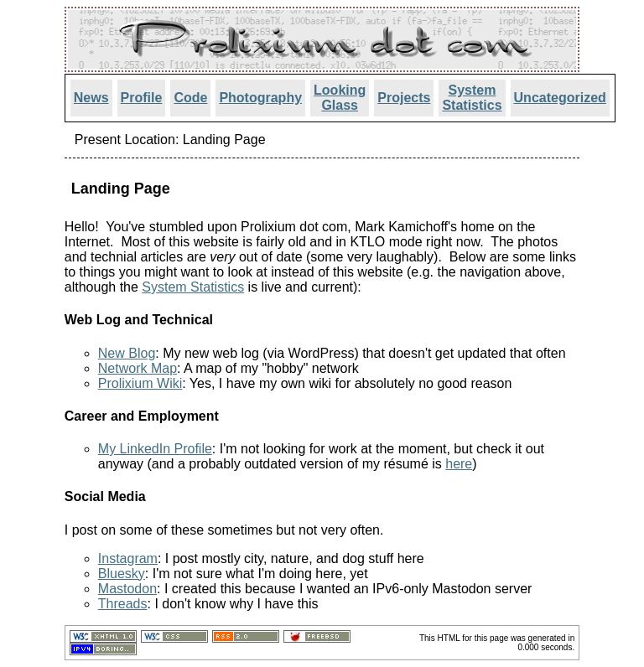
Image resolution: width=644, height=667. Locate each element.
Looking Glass (340, 98)
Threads (123, 604)
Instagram (128, 558)
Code (190, 98)
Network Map (138, 368)
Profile (142, 98)
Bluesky (122, 574)
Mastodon (127, 589)
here (459, 464)
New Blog (127, 353)
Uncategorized (560, 98)
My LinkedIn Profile (155, 449)
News (91, 98)
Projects (404, 98)
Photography (260, 98)
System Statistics (472, 98)
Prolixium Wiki (140, 383)
